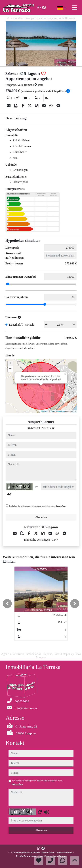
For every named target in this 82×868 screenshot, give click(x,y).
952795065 (49, 428)
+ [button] (10, 364)
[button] (7, 604)
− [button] (10, 369)
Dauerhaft (15, 325)
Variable (29, 325)
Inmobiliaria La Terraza (28, 852)
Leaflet (44, 411)
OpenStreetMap (58, 411)
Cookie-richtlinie (64, 852)
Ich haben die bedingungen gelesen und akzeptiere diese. (37, 506)
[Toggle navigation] (75, 8)
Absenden (41, 517)
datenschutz (61, 506)
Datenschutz (48, 852)
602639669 (33, 428)
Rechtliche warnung (26, 856)
